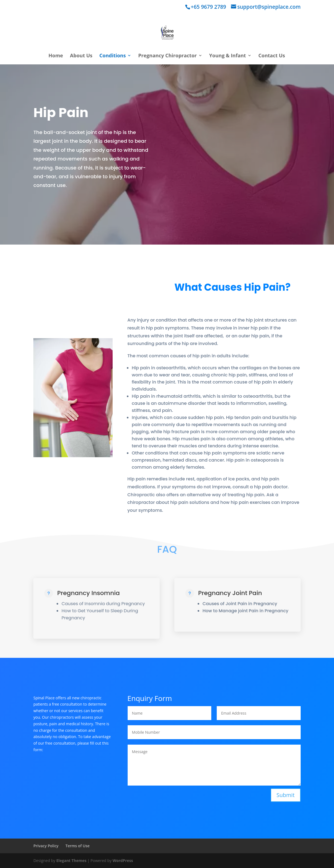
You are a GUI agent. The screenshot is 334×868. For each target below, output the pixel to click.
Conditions (113, 56)
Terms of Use (77, 846)
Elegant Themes (71, 860)
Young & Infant (227, 56)
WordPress (123, 860)
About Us (81, 56)
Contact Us (272, 56)
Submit (286, 795)
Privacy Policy (46, 846)
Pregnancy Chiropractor (168, 56)
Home (56, 56)
